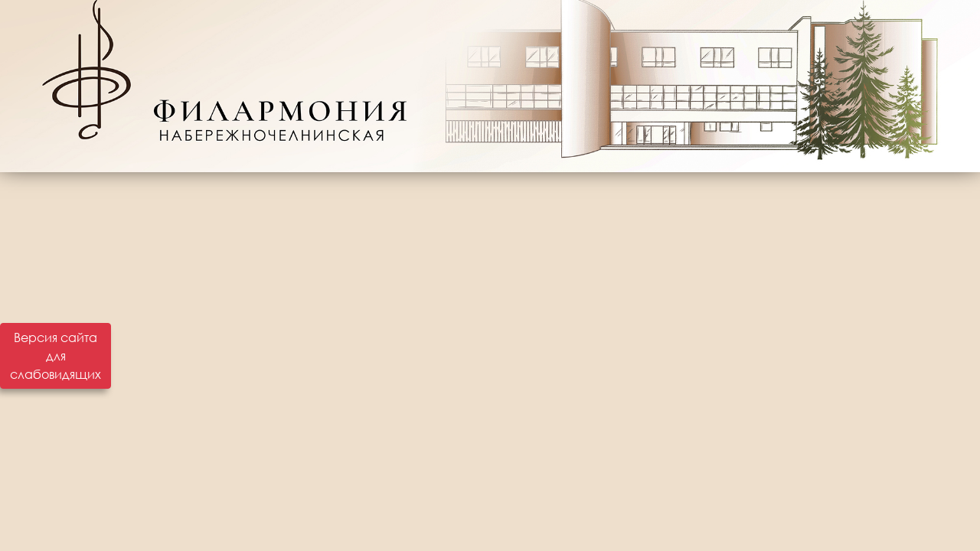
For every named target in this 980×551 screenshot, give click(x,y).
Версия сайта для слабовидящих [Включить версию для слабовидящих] (56, 355)
